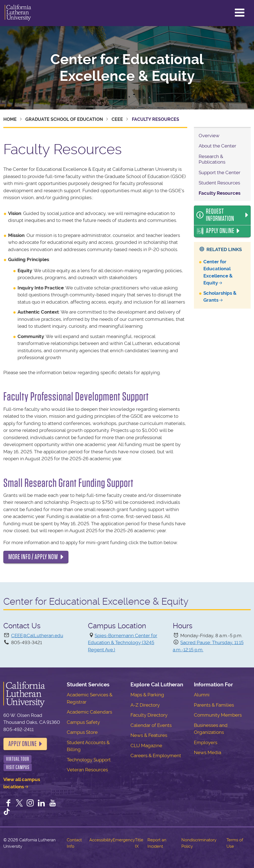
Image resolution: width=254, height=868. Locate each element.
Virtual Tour (18, 759)
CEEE (117, 119)
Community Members (218, 715)
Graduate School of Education (64, 119)
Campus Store (82, 732)
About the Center (217, 146)
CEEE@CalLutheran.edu (37, 636)
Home (10, 119)
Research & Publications (212, 159)
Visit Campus (18, 767)
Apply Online (220, 231)
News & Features (149, 735)
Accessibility (101, 840)
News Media (208, 752)
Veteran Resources (87, 770)
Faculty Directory (149, 715)
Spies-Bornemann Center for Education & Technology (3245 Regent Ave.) (123, 643)
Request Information (220, 215)
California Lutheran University (18, 13)
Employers (206, 742)
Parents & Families (214, 705)
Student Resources (219, 183)
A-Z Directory (145, 705)
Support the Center (220, 172)
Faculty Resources (220, 193)
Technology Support (89, 760)
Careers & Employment (156, 756)
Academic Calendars (89, 712)
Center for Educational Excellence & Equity (127, 68)
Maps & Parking (147, 695)
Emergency (124, 840)
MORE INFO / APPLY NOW (33, 557)
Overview (209, 136)
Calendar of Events (151, 725)
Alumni (202, 695)
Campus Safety (83, 722)
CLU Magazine (146, 746)
